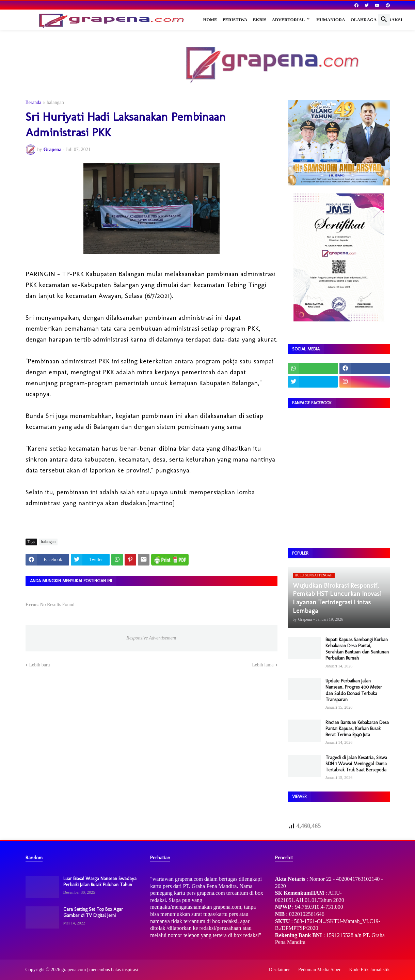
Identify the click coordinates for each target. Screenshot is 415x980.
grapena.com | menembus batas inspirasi (100, 970)
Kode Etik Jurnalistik (370, 970)
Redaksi (392, 20)
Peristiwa (235, 20)
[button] (384, 20)
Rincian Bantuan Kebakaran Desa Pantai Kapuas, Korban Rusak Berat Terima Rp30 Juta (357, 729)
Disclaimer (279, 970)
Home (210, 20)
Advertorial (288, 20)
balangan (55, 103)
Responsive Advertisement (151, 638)
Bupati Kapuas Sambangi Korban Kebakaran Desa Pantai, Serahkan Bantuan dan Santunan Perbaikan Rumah (357, 649)
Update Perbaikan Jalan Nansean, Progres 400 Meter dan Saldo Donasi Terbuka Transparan (354, 690)
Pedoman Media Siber (319, 970)
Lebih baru (40, 665)
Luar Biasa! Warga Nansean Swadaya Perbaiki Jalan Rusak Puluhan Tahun (100, 882)
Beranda (34, 103)
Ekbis (260, 20)
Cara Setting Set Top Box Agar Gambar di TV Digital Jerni (93, 912)
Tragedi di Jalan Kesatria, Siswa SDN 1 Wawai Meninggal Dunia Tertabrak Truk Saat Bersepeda (356, 764)
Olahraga (364, 20)
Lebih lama (263, 665)
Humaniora (331, 20)
